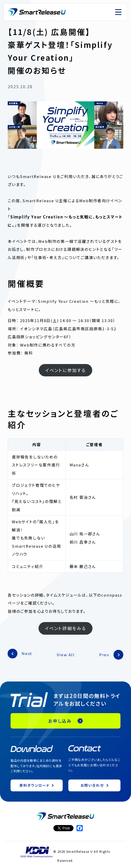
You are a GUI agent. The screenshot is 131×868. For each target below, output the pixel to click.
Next (27, 653)
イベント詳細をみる (65, 628)
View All (66, 655)
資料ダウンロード (34, 785)
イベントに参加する (65, 370)
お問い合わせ (92, 785)
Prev (104, 655)
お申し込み (60, 721)
